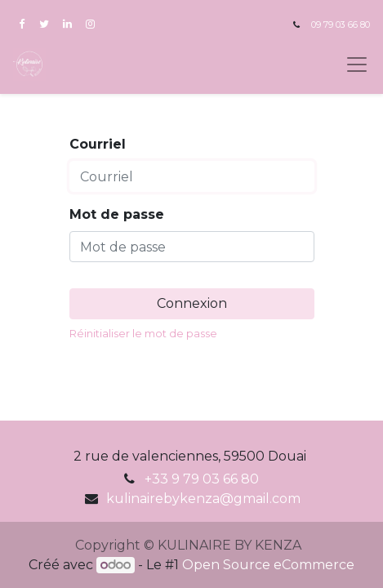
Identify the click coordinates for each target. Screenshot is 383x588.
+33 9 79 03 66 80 (202, 479)
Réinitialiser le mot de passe (143, 334)
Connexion (192, 303)
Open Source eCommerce (268, 565)
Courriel (98, 144)
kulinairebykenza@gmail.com (203, 499)
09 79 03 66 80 (341, 25)
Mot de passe (117, 214)
